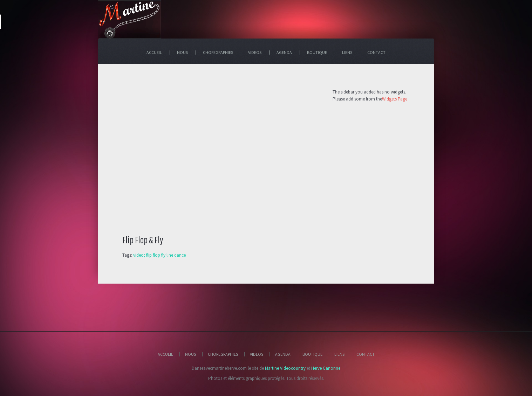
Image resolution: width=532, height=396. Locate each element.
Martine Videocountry (285, 368)
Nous (190, 354)
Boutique (312, 354)
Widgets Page (395, 99)
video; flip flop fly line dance (159, 255)
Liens (339, 354)
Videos (257, 354)
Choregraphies (223, 354)
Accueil (165, 354)
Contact (366, 354)
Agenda (283, 354)
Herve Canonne (326, 368)
